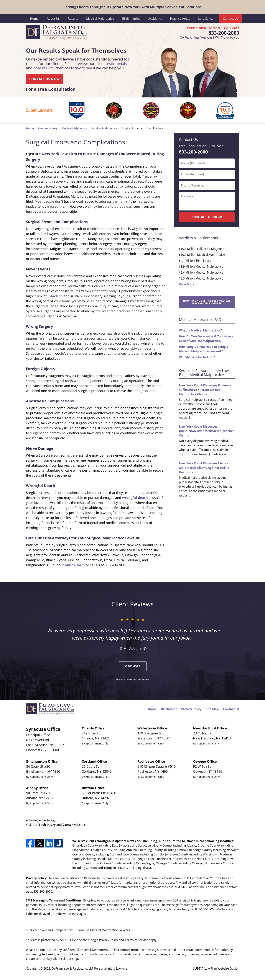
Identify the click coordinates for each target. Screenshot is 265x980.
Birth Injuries (131, 19)
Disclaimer (169, 709)
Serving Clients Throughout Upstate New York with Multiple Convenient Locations (133, 7)
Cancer (68, 825)
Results (73, 19)
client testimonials (111, 64)
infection (55, 296)
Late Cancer (206, 19)
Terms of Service (136, 940)
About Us (53, 19)
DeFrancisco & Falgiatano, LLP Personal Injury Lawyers (90, 968)
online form (75, 565)
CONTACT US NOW (44, 79)
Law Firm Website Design (216, 968)
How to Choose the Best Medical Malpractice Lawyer (207, 302)
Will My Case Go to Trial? (197, 357)
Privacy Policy (191, 709)
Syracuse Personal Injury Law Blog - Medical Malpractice (204, 373)
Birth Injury (47, 825)
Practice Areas (180, 19)
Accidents (155, 19)
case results (44, 68)
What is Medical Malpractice (200, 330)
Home (34, 19)
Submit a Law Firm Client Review (132, 679)
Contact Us (231, 19)
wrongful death (135, 498)
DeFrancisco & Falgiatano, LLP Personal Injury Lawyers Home (56, 32)
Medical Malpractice (100, 19)
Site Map (212, 709)
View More (187, 284)
